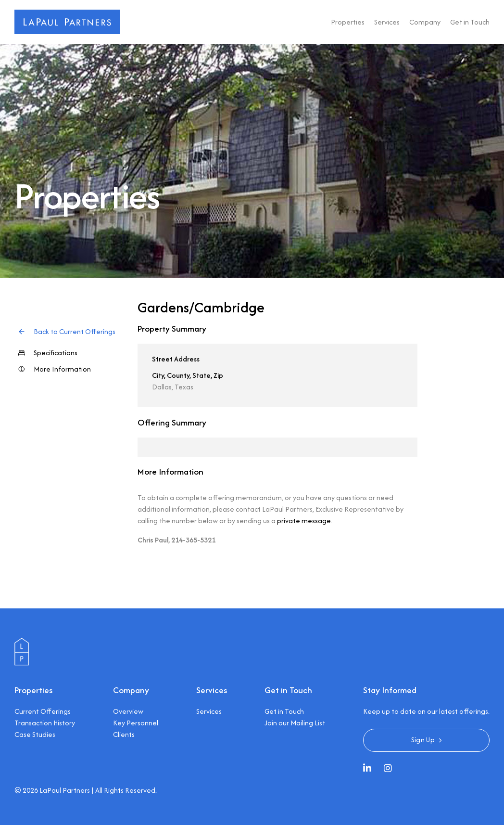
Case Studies (35, 734)
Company (425, 22)
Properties (348, 22)
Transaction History (45, 723)
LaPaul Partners (65, 790)
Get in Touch (470, 22)
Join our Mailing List (295, 723)
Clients (124, 734)
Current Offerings (43, 711)
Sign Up (423, 740)
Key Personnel (136, 723)
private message (304, 521)
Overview (128, 711)
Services (387, 22)
